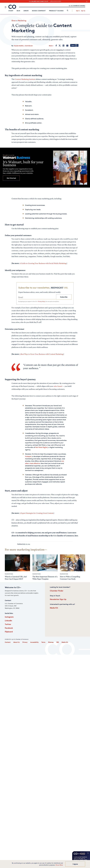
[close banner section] (87, 2)
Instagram (9, 617)
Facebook (9, 628)
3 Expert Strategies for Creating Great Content (36, 513)
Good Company (39, 11)
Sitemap (51, 642)
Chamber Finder (57, 591)
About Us (16, 642)
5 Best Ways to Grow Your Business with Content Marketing (41, 354)
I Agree (75, 864)
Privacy (25, 642)
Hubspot (28, 456)
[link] (68, 11)
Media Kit (54, 608)
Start (11, 11)
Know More (59, 865)
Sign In (78, 11)
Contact (8, 642)
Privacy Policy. (42, 301)
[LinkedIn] (63, 46)
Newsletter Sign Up (58, 599)
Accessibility (34, 642)
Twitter (8, 624)
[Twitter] (60, 46)
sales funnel (58, 386)
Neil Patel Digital (42, 447)
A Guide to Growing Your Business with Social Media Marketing (43, 264)
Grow (26, 11)
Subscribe (64, 297)
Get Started (11, 178)
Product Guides (56, 11)
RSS (58, 642)
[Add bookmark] (74, 46)
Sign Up (83, 11)
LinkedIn (8, 620)
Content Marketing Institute (25, 79)
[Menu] (6, 7)
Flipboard (9, 632)
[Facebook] (56, 46)
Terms (43, 642)
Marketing (22, 21)
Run (19, 11)
